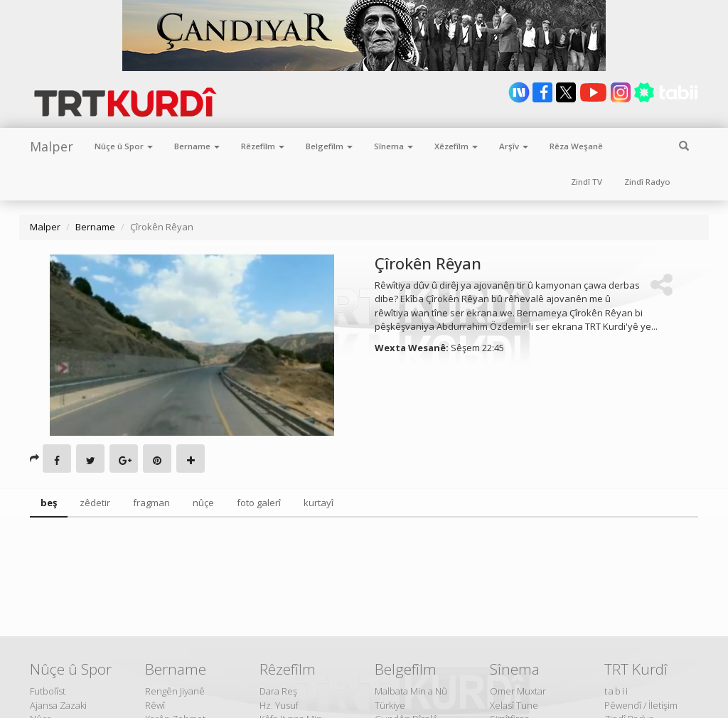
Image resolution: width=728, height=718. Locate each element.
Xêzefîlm (456, 146)
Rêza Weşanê (576, 146)
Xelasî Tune (514, 705)
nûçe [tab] (203, 503)
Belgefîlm (329, 146)
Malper (52, 146)
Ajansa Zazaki (58, 705)
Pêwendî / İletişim (641, 705)
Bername (197, 146)
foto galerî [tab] (259, 503)
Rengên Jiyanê (175, 691)
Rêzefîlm (263, 146)
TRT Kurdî (636, 669)
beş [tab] (49, 503)
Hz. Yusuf (279, 705)
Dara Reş (278, 691)
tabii (617, 691)
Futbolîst (48, 691)
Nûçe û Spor (124, 146)
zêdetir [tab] (95, 503)
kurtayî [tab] (318, 503)
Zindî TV (587, 182)
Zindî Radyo (647, 182)
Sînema (394, 146)
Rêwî (155, 705)
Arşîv (514, 146)
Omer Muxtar (518, 691)
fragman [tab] (151, 503)
